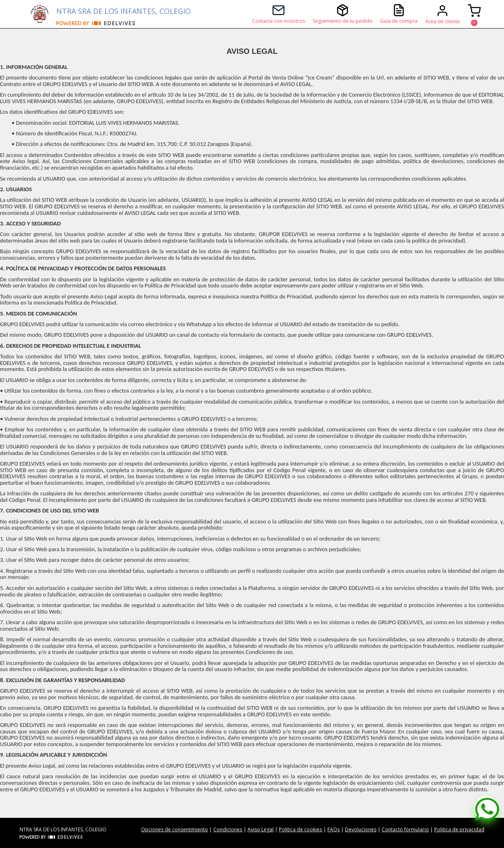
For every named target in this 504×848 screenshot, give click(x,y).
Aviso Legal (261, 829)
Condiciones (228, 829)
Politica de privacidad (459, 829)
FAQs (334, 829)
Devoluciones (361, 829)
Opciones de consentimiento (175, 829)
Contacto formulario (405, 829)
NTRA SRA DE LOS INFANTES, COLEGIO (124, 11)
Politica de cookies (301, 829)
